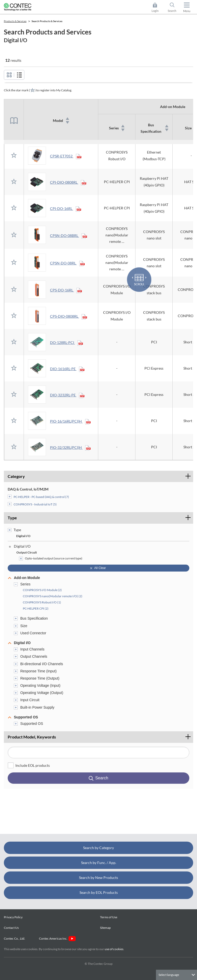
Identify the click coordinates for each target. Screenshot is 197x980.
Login (155, 11)
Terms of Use (109, 917)
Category (16, 476)
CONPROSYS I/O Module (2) (42, 590)
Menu (187, 11)
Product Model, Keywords (100, 735)
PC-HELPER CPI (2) (36, 608)
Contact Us (11, 928)
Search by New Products (98, 877)
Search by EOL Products (99, 892)
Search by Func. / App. (99, 863)
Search (172, 11)
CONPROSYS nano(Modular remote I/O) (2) (53, 596)
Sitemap (105, 928)
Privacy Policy (13, 917)
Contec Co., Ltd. (15, 938)
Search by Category (98, 848)
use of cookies (114, 949)
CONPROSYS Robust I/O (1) (42, 602)
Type (12, 518)
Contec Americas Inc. (57, 938)
